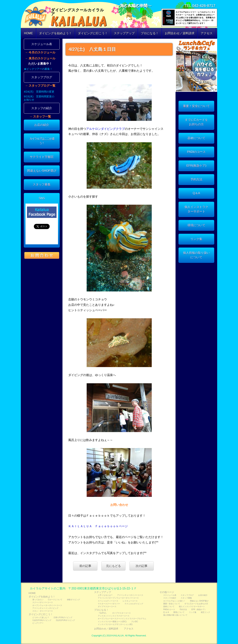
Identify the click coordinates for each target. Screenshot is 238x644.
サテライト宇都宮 (42, 157)
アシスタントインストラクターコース (114, 616)
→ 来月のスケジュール (40, 58)
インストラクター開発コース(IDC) (112, 622)
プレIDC (135, 622)
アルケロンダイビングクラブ (105, 129)
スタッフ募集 (42, 184)
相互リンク (205, 612)
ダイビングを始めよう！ (55, 33)
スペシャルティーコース (108, 601)
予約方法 (196, 179)
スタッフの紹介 (42, 108)
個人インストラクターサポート (196, 209)
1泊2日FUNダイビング (42, 620)
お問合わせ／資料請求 (180, 33)
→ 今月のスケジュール (40, 53)
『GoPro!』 (103, 613)
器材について (196, 138)
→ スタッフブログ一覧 (40, 86)
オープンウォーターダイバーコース (47, 605)
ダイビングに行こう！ (93, 33)
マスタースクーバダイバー (109, 604)
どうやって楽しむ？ (41, 617)
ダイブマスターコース (107, 606)
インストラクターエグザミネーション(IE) (115, 624)
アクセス (207, 33)
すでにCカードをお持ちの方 (196, 122)
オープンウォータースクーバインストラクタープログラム (122, 619)
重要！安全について (196, 106)
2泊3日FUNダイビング (65, 620)
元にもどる (113, 566)
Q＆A (196, 193)
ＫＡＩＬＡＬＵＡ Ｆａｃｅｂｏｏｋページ (98, 526)
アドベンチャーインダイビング (45, 608)
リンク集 (196, 239)
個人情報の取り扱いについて (196, 255)
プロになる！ (150, 33)
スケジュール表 (42, 44)
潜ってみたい (38, 600)
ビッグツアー (38, 623)
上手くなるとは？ (105, 595)
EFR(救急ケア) (196, 166)
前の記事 (85, 566)
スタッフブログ (42, 77)
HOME (28, 33)
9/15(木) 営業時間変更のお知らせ (39, 98)
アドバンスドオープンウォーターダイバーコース (118, 598)
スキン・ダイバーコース (43, 611)
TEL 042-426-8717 (200, 6)
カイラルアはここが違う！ (42, 141)
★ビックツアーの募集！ (38, 69)
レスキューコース (130, 601)
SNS (42, 198)
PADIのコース (196, 152)
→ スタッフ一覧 (40, 117)
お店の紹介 (42, 125)
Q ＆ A (166, 612)
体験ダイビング (73, 600)
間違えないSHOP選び (42, 171)
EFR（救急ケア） (199, 609)
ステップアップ (124, 33)
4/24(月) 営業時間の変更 (39, 92)
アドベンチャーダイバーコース (130, 595)
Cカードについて (55, 600)
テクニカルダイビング (134, 604)
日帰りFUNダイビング (63, 617)
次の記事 (141, 566)
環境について (196, 225)
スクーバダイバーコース (43, 602)
